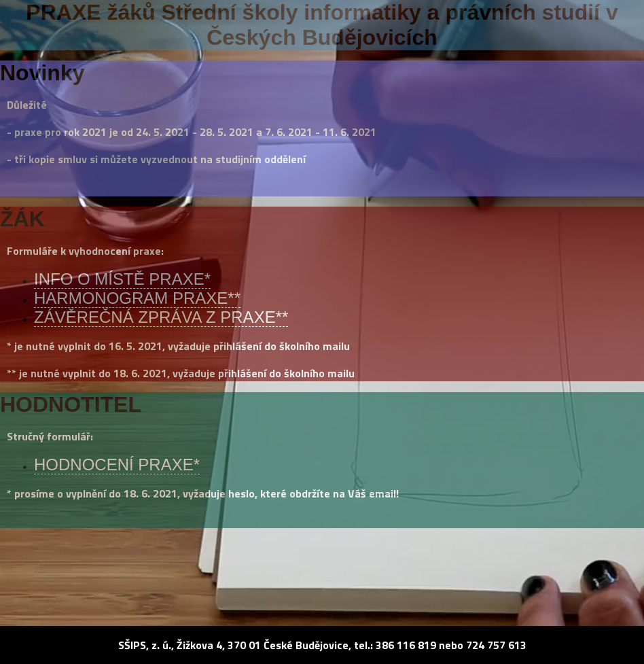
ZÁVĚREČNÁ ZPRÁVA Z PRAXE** (161, 317)
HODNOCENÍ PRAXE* (117, 465)
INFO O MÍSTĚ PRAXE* (122, 279)
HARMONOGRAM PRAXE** (137, 298)
